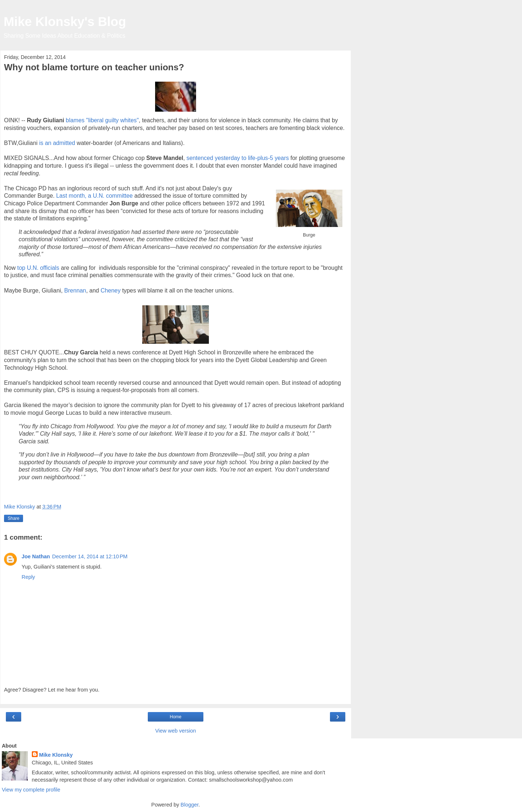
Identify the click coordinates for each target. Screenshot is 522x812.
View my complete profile (31, 790)
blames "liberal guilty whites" (102, 120)
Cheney (110, 290)
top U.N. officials (38, 268)
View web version (176, 731)
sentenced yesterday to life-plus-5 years (237, 158)
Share (14, 518)
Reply (28, 577)
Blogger (190, 805)
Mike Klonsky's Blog (65, 22)
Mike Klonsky (56, 755)
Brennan (75, 290)
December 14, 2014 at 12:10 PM (90, 556)
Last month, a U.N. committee (95, 196)
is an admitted (57, 143)
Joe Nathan (36, 556)
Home (176, 717)
